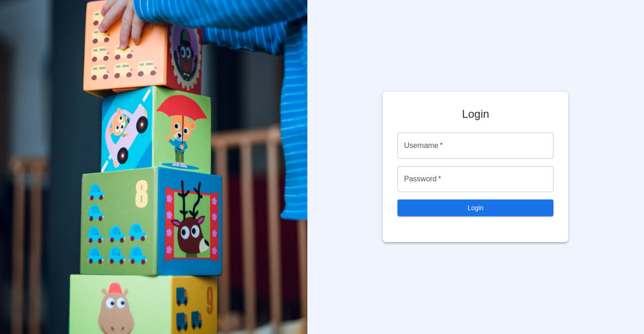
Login (475, 208)
